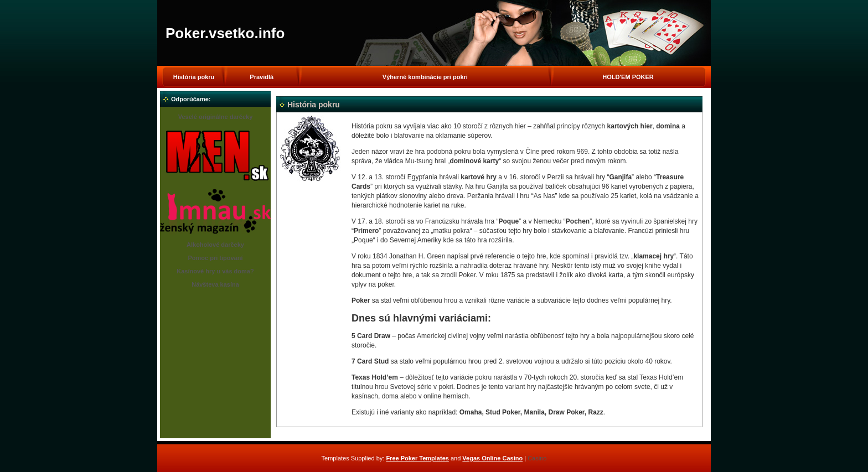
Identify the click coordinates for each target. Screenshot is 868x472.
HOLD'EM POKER (628, 77)
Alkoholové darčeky (215, 245)
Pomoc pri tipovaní (215, 258)
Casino (537, 458)
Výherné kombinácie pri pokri (425, 77)
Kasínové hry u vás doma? (215, 271)
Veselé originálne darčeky (216, 117)
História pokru (194, 77)
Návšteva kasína (215, 284)
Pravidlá (262, 77)
